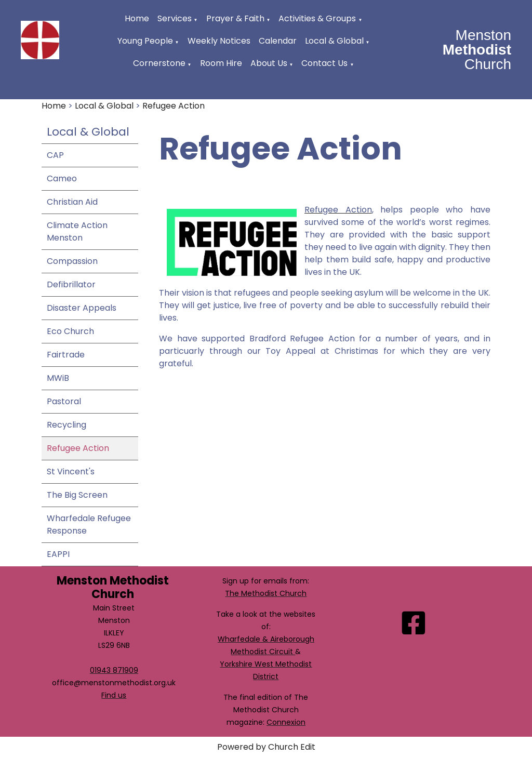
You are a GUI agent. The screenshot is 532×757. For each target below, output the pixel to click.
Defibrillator (71, 284)
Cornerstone (159, 63)
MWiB (58, 378)
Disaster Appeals (82, 308)
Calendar (278, 41)
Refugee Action (174, 106)
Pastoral (64, 401)
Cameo (62, 178)
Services (175, 18)
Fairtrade (66, 355)
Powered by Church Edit (266, 747)
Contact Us (324, 63)
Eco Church (70, 331)
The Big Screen (77, 495)
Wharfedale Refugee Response (89, 524)
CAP (55, 155)
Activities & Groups (317, 18)
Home (137, 18)
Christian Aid (72, 202)
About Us (269, 63)
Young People (145, 41)
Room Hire (221, 63)
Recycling (66, 425)
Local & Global (334, 41)
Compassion (72, 261)
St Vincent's (71, 472)
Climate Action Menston (77, 231)
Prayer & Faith (235, 18)
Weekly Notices (219, 41)
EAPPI (58, 554)
